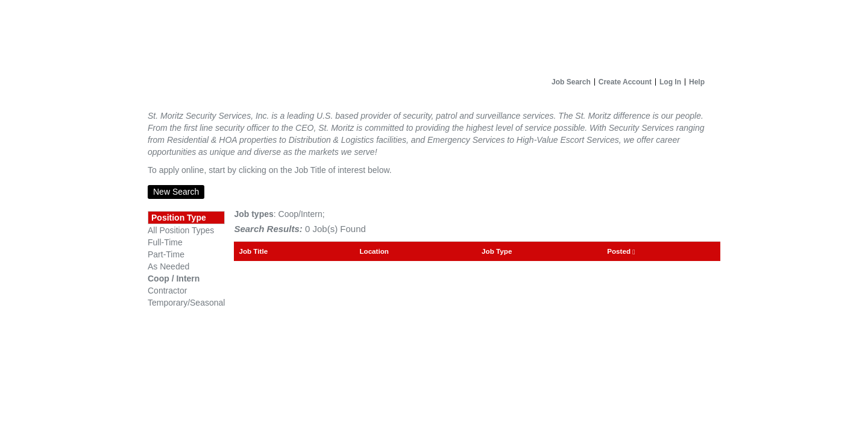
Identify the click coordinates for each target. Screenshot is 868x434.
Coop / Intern (174, 278)
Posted (621, 251)
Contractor (167, 291)
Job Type (497, 251)
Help (697, 82)
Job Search (571, 82)
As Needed (168, 266)
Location (374, 251)
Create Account (625, 82)
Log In (670, 82)
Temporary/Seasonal (186, 303)
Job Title (253, 251)
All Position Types (181, 230)
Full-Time (165, 242)
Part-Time (166, 254)
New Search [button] (176, 192)
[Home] (434, 36)
